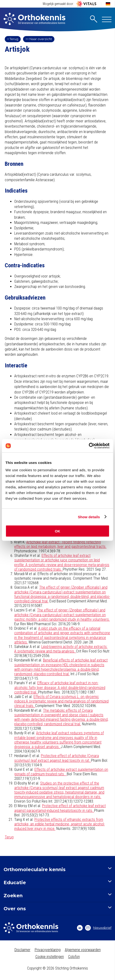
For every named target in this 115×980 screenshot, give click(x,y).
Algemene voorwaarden (83, 950)
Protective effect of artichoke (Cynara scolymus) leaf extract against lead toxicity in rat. (57, 758)
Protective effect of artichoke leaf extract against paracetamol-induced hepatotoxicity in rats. (60, 808)
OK (58, 531)
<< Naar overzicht (39, 39)
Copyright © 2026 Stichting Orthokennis (57, 968)
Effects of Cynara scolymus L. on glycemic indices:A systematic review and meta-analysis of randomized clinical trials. (61, 701)
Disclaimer (22, 950)
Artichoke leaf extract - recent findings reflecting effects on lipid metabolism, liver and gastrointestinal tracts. (60, 544)
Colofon (74, 957)
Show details (89, 517)
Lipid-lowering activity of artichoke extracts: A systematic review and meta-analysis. (61, 649)
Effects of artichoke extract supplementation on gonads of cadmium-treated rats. (61, 772)
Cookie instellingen (50, 957)
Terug (9, 837)
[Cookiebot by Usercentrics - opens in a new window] (89, 446)
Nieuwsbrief (98, 928)
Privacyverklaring (48, 950)
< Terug (13, 39)
